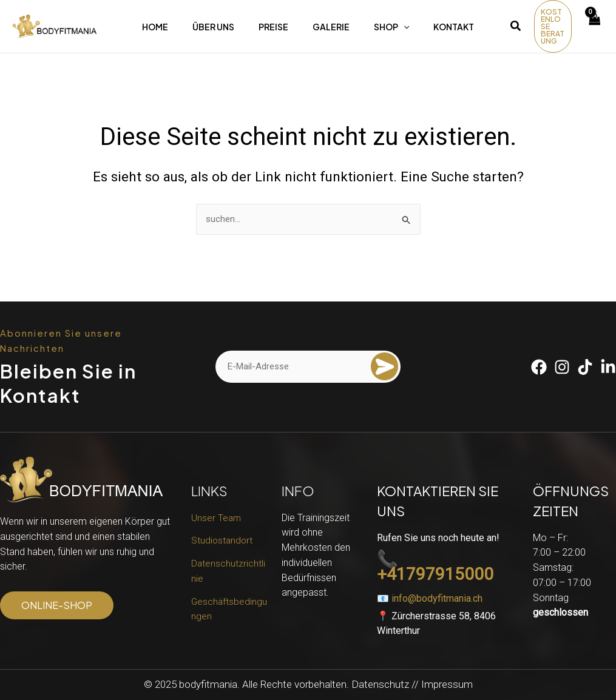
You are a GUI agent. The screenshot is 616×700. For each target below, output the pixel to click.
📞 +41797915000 (435, 567)
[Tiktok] (585, 367)
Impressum (447, 684)
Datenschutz (380, 684)
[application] (404, 27)
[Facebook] (539, 367)
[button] (516, 28)
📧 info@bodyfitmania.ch (430, 598)
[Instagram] (562, 367)
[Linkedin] (608, 367)
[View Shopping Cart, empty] (594, 26)
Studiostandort (223, 540)
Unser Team (217, 518)
